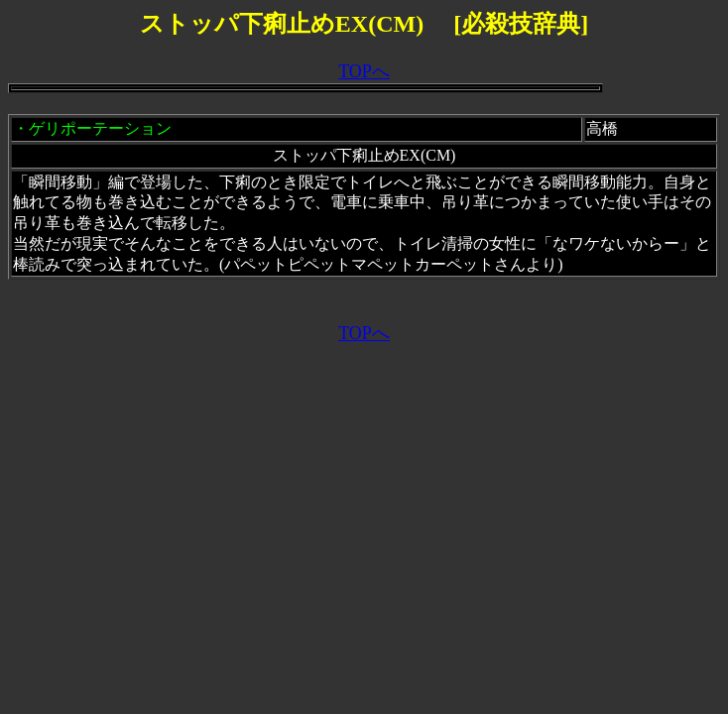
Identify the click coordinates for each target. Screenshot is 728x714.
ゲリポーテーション (100, 128)
